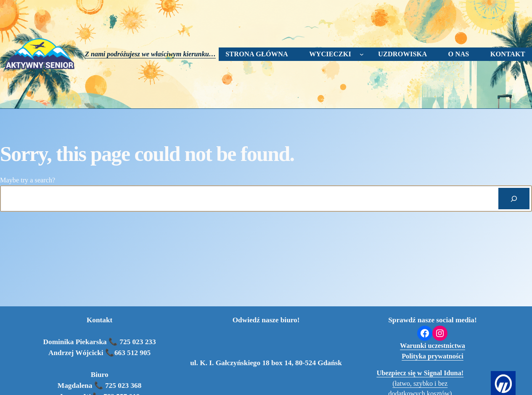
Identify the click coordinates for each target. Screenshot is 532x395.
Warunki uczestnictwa (433, 346)
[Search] (514, 199)
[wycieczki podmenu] (362, 54)
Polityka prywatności (433, 356)
